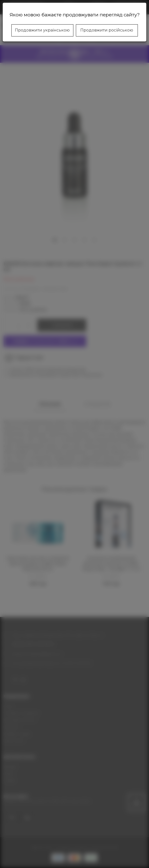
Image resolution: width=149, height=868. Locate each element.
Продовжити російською (107, 30)
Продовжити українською (42, 30)
